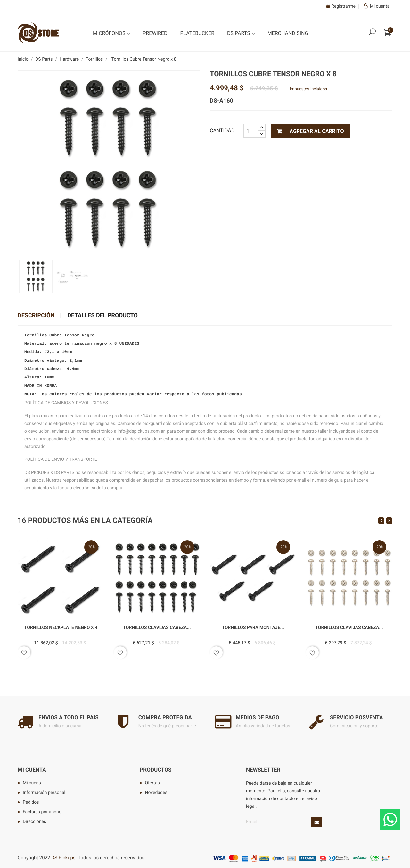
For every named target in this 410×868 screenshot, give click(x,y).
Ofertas (152, 781)
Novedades (156, 791)
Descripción (36, 316)
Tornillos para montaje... (253, 626)
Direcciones (34, 820)
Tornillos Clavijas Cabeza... (157, 626)
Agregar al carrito (311, 131)
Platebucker (197, 33)
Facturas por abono (42, 810)
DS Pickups (63, 856)
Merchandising (288, 33)
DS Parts (239, 33)
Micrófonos (110, 33)
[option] (36, 276)
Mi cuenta (32, 768)
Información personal (44, 791)
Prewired (155, 33)
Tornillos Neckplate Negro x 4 (61, 626)
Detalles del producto (102, 316)
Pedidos (31, 800)
